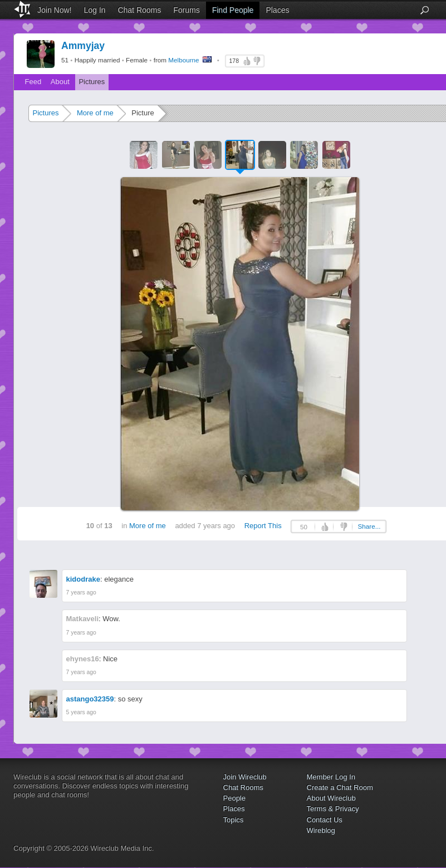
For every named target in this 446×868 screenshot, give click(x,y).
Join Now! (54, 10)
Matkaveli (83, 619)
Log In (94, 10)
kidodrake (83, 579)
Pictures (92, 82)
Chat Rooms (139, 10)
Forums (186, 10)
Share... (369, 526)
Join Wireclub (245, 777)
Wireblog (321, 830)
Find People (233, 10)
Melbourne (183, 60)
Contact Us (325, 820)
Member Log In (331, 777)
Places (277, 10)
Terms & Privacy (333, 809)
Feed (33, 82)
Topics (234, 820)
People (234, 798)
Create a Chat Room (340, 787)
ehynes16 (83, 659)
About (60, 82)
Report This (263, 526)
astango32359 (90, 699)
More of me (95, 113)
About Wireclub (331, 798)
